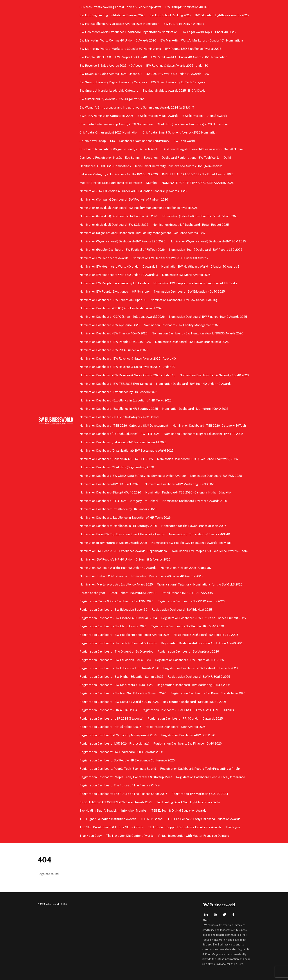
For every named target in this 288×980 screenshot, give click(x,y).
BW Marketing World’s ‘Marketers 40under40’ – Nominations (202, 40)
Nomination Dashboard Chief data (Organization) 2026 (117, 467)
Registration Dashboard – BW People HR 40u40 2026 (187, 626)
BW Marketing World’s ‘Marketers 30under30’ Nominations (120, 49)
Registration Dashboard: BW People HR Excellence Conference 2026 (127, 760)
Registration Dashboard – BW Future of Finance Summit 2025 (204, 618)
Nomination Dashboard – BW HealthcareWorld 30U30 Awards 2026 (197, 333)
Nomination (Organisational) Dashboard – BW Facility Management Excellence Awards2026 (142, 233)
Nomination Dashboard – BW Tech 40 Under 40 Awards (194, 384)
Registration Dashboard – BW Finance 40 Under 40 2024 (118, 618)
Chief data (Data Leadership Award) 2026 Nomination (116, 124)
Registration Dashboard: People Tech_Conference (211, 777)
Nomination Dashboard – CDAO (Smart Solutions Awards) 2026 (122, 317)
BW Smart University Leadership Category (109, 91)
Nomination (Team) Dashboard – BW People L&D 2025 (206, 250)
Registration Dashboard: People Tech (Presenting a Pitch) (200, 769)
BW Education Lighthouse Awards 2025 (222, 15)
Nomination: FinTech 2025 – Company (186, 568)
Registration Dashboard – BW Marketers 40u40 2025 (116, 685)
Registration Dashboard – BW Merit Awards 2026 (113, 626)
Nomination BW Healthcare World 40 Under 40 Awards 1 (118, 267)
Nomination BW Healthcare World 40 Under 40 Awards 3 (119, 275)
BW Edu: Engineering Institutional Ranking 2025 (112, 15)
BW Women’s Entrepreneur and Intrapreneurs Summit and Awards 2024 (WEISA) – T (137, 108)
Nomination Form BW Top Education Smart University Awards (122, 534)
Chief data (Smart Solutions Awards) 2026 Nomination (180, 133)
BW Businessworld (50, 904)
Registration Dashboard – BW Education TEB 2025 (190, 660)
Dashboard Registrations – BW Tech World (191, 158)
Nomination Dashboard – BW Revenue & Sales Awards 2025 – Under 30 (127, 367)
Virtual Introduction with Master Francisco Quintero (194, 836)
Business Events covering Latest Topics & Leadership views (120, 7)
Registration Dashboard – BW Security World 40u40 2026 (119, 702)
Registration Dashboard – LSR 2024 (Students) (111, 719)
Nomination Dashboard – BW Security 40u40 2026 (214, 375)
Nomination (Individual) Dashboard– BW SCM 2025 (114, 225)
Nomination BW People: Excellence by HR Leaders (114, 283)
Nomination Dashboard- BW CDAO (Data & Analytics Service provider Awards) (133, 476)
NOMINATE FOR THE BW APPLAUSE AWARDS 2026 (198, 183)
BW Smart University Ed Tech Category (178, 82)
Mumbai (152, 183)
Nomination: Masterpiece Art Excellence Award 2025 (116, 584)
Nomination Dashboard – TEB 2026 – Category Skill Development (124, 426)
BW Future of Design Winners (184, 24)
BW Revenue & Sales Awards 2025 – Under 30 (177, 66)
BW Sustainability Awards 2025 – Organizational (112, 99)
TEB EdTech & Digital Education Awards (179, 811)
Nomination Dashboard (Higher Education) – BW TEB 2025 (204, 434)
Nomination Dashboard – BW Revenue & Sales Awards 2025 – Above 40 (128, 359)
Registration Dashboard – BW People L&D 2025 (206, 635)
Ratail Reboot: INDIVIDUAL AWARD (133, 593)
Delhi (227, 158)
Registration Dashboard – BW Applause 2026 (188, 652)
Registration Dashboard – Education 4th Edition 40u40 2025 (202, 643)
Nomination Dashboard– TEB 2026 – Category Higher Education (189, 492)
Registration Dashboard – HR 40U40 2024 (108, 710)
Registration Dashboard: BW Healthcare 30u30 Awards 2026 (121, 752)
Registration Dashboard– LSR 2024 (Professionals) (114, 744)
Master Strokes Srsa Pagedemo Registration (111, 183)
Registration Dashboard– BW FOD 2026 (188, 735)
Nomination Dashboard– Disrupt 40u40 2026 (110, 492)
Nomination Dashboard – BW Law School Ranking (184, 300)
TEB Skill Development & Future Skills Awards (112, 827)
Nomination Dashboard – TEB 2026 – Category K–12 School (119, 417)
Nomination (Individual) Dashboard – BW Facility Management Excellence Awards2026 (139, 208)
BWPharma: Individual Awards (158, 116)
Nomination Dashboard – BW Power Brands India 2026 (192, 342)
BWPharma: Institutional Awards (205, 116)
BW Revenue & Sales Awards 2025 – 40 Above (111, 66)
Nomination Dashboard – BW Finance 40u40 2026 (114, 333)
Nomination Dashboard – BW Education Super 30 (113, 300)
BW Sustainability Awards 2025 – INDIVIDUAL (174, 91)
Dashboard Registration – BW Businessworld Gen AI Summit (204, 149)
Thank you (233, 827)
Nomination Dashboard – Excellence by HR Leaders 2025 (118, 392)
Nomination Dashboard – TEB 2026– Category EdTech (209, 426)
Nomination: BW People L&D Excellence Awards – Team (210, 551)
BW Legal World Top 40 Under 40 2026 (209, 32)
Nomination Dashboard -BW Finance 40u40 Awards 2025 (208, 317)
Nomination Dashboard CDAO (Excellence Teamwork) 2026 (197, 459)
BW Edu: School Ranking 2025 (170, 15)
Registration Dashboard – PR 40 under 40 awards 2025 (185, 719)
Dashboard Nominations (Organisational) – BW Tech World (119, 149)
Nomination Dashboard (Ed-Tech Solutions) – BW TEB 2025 (120, 434)
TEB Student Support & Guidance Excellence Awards (184, 827)
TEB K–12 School (152, 819)
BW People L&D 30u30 (95, 57)
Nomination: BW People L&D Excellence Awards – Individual (192, 543)
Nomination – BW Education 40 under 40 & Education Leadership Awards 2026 (133, 191)
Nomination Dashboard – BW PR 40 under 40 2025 (114, 350)
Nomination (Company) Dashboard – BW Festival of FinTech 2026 (124, 200)
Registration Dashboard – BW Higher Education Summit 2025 (121, 677)
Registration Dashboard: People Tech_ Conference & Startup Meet (126, 777)
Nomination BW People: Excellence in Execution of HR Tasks (195, 283)
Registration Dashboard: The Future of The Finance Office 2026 (123, 794)
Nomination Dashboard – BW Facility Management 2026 (182, 325)
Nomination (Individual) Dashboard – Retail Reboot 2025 (200, 216)
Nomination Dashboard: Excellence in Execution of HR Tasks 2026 (125, 518)
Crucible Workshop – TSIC (97, 141)
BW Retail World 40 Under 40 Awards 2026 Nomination (189, 57)
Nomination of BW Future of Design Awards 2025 (113, 543)
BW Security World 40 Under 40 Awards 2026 (177, 74)
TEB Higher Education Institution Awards (108, 819)
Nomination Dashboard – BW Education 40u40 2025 (189, 292)
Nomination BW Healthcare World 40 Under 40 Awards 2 (200, 267)
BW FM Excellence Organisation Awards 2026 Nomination (119, 24)
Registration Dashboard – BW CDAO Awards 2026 (191, 601)
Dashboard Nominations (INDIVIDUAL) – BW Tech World (157, 141)
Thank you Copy (91, 836)
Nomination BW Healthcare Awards (104, 258)
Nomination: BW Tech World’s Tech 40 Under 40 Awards (118, 568)
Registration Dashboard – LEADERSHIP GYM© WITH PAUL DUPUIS (188, 710)
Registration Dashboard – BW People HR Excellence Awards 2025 (125, 635)
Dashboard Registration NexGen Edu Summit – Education (119, 158)
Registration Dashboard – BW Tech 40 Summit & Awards (118, 643)
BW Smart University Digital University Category (113, 82)
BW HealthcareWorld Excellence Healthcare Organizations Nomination (128, 32)
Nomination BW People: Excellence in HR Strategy (115, 292)
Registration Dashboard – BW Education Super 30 (114, 610)
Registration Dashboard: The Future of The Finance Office (120, 785)
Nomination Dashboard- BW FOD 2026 (216, 476)
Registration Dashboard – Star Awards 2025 (176, 727)
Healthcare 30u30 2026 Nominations (105, 166)
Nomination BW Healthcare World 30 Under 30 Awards (170, 258)
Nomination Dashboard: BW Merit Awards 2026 (195, 501)
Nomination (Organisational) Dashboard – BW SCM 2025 (208, 241)
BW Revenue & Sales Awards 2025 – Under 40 (111, 74)
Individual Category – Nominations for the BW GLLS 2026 (119, 174)
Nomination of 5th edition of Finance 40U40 (199, 534)
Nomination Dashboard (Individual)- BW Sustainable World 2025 (123, 442)
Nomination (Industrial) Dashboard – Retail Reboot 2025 (191, 225)
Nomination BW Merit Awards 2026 (186, 275)
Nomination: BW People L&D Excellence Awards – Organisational (124, 551)
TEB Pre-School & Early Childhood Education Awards (204, 819)
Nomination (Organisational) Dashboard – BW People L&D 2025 (122, 241)
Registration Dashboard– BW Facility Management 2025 (118, 735)
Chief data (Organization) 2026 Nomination (109, 133)
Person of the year (92, 593)
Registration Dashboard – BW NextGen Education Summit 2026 (123, 693)
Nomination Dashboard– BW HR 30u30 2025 (110, 484)
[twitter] (224, 914)
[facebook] (234, 914)
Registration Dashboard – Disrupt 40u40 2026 (195, 702)
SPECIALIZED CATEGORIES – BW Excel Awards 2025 (116, 802)
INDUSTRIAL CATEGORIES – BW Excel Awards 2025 (198, 174)
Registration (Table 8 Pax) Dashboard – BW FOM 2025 (116, 601)
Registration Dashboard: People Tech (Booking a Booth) (118, 769)
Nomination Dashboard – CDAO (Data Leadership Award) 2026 (121, 308)
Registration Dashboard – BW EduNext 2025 (182, 610)
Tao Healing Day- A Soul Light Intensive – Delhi (188, 802)
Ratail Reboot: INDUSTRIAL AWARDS (187, 593)
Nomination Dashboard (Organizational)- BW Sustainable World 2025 (127, 451)
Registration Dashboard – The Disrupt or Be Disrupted (116, 652)
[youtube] (215, 914)
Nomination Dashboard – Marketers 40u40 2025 (195, 409)
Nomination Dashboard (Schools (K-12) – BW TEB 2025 (116, 459)
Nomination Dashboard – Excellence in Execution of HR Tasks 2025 (126, 400)
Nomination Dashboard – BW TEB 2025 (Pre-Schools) (116, 384)
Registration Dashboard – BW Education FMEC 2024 (115, 660)
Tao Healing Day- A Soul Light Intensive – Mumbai (113, 811)
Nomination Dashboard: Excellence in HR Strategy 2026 (118, 526)
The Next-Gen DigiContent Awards (130, 836)
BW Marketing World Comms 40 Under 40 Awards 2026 (118, 40)
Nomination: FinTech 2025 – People (103, 576)
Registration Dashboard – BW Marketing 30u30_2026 (193, 685)
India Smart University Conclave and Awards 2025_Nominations (179, 166)
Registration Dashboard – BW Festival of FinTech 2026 (200, 668)
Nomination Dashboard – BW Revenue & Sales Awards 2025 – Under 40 (127, 375)
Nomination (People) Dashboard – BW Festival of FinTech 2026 (122, 250)
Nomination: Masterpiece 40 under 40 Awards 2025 (167, 576)
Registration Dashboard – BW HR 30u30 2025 (199, 677)
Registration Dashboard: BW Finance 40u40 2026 (188, 744)
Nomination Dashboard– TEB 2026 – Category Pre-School (119, 501)
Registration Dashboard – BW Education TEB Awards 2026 (119, 668)
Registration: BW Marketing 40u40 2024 (200, 794)
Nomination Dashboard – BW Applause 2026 (110, 325)
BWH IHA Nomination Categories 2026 (106, 116)
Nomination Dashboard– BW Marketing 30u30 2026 (180, 484)
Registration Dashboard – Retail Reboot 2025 (110, 727)
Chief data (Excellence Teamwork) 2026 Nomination (193, 124)
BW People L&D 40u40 (131, 57)
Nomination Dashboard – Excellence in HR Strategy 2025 (119, 409)
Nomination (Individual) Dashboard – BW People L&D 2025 (119, 216)
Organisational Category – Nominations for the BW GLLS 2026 (200, 584)
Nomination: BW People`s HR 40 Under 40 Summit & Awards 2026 (125, 560)
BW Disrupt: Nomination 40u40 (187, 7)
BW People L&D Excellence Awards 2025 (193, 49)
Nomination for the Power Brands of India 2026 (194, 526)
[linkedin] (206, 914)
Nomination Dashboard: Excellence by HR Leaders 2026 (118, 509)
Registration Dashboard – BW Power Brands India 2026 (208, 693)
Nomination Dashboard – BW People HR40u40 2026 (115, 342)
